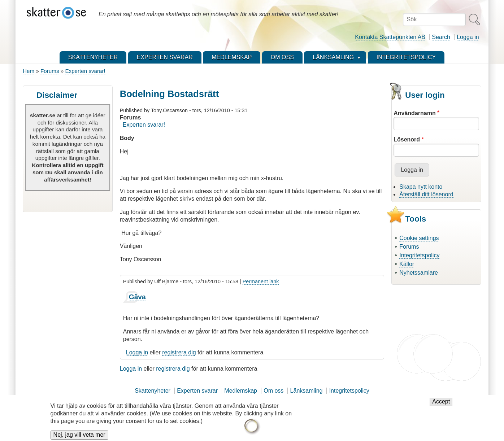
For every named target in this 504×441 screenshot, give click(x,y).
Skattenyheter (153, 391)
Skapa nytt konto (421, 187)
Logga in (468, 37)
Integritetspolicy (419, 255)
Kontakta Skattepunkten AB (390, 37)
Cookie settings (419, 238)
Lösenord (407, 139)
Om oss (273, 391)
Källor (407, 264)
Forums (50, 71)
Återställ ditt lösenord (426, 194)
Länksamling (307, 391)
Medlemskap (241, 391)
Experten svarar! (85, 71)
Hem (29, 71)
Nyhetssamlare (419, 273)
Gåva (137, 297)
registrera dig (179, 352)
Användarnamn (414, 113)
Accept (441, 405)
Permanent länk (261, 281)
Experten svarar (197, 391)
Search (441, 37)
